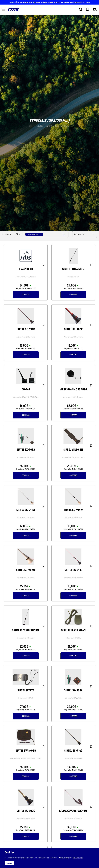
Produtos (39, 126)
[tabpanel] (49, 123)
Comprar (26, 295)
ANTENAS (49, 126)
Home (30, 126)
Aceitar (9, 863)
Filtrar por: (41, 234)
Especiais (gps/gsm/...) (63, 126)
